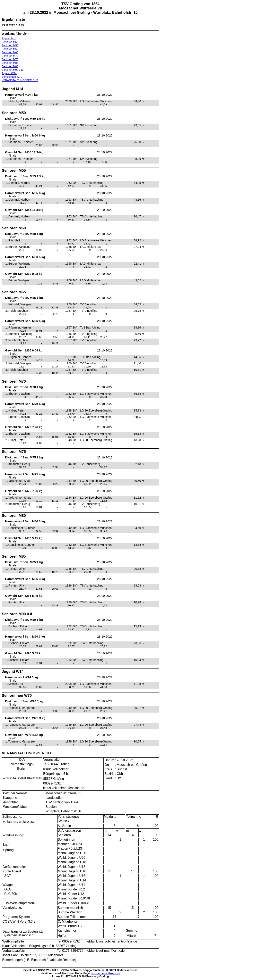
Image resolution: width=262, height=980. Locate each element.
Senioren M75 (10, 59)
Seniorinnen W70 (12, 77)
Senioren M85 (10, 66)
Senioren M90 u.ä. (12, 70)
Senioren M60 (10, 49)
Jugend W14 (9, 73)
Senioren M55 (10, 45)
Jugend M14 (9, 38)
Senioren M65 (10, 52)
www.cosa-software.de (106, 973)
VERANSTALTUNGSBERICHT (20, 80)
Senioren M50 (10, 42)
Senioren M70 (10, 56)
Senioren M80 (10, 63)
